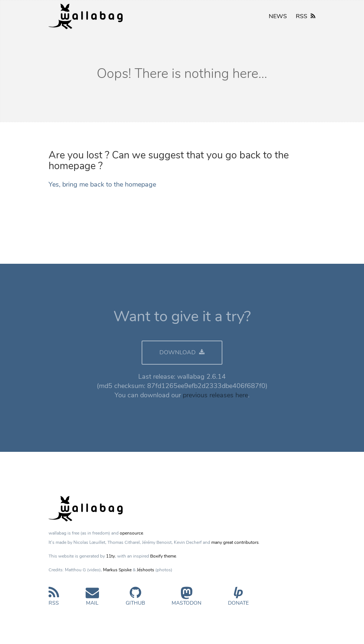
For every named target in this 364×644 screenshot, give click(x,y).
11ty (110, 556)
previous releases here (215, 395)
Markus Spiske (117, 570)
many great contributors (235, 542)
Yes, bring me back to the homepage (102, 184)
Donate (238, 599)
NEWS (278, 16)
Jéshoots (145, 570)
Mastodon (186, 599)
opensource (131, 533)
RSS (306, 16)
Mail (92, 599)
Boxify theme (163, 556)
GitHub (135, 599)
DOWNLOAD (182, 352)
